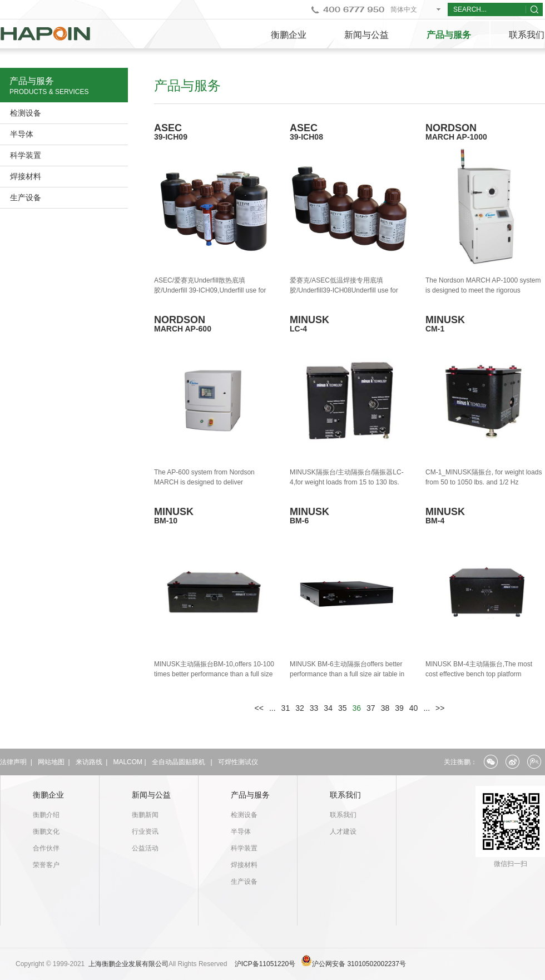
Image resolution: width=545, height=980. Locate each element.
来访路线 (89, 762)
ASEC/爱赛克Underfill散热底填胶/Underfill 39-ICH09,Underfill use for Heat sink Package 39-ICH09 (210, 290)
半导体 (22, 134)
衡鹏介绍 (46, 815)
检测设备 (26, 113)
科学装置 (26, 155)
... (272, 708)
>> (440, 708)
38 (385, 708)
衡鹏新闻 (145, 815)
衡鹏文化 (46, 831)
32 (300, 708)
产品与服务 (449, 35)
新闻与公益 (366, 35)
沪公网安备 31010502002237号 (359, 964)
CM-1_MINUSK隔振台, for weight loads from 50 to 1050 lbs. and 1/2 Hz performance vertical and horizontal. (484, 482)
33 (314, 708)
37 (371, 708)
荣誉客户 (46, 865)
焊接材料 (26, 176)
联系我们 (345, 795)
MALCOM (128, 762)
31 (286, 708)
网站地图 (51, 762)
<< (259, 708)
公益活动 (145, 848)
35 (343, 708)
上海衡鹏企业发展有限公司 (128, 964)
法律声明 (13, 762)
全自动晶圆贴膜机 (179, 762)
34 (328, 708)
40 (414, 708)
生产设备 (26, 197)
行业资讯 (145, 831)
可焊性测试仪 (238, 762)
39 (399, 708)
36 (357, 708)
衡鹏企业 (289, 35)
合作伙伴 (46, 848)
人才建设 (343, 831)
